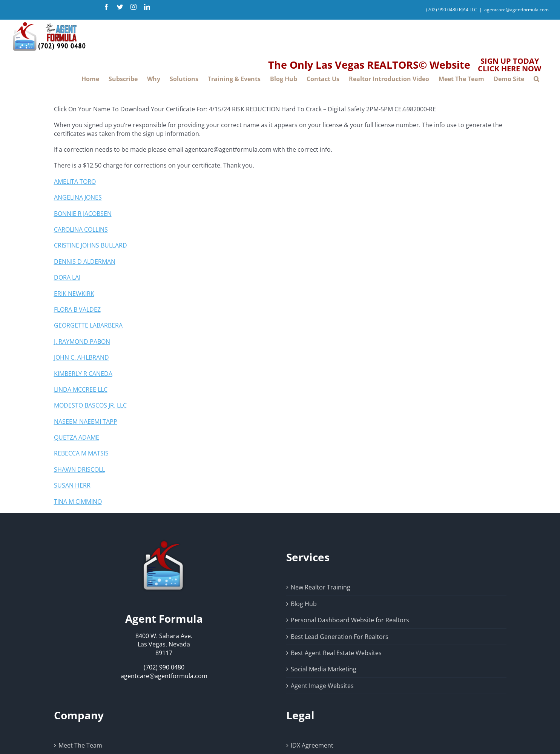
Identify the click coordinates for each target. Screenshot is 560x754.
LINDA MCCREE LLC (81, 389)
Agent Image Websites (322, 686)
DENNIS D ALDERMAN (85, 262)
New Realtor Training (321, 587)
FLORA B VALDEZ (77, 309)
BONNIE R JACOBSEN (83, 214)
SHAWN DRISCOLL (79, 469)
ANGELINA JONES (78, 197)
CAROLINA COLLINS (81, 229)
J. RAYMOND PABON (82, 342)
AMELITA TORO (75, 182)
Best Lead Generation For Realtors (340, 637)
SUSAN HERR (72, 485)
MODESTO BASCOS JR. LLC (90, 405)
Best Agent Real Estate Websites (336, 653)
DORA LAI (67, 277)
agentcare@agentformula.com (516, 10)
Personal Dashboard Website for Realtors (350, 620)
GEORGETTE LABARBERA (88, 325)
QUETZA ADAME (77, 437)
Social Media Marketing (324, 669)
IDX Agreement (312, 745)
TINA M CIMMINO (78, 502)
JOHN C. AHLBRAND (81, 357)
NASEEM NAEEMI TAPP (86, 422)
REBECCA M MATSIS (81, 453)
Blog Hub (304, 604)
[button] (536, 79)
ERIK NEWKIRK (74, 294)
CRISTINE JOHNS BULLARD (91, 245)
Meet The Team (80, 745)
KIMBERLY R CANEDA (83, 374)
